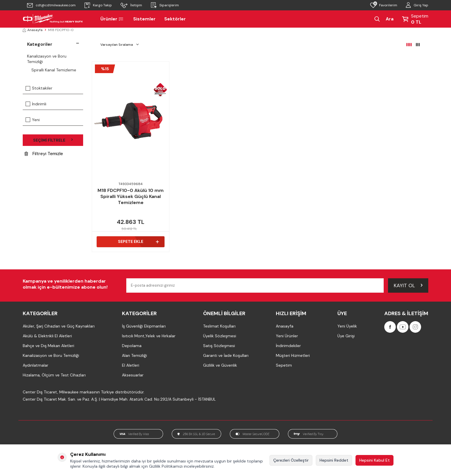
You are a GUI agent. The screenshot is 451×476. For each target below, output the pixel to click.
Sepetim (284, 365)
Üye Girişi (346, 336)
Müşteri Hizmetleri (293, 355)
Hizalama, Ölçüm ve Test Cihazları (54, 375)
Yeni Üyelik (347, 326)
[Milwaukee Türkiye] (53, 19)
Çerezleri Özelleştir (291, 460)
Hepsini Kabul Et (374, 460)
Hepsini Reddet (334, 460)
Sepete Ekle (138, 241)
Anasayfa (33, 30)
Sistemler (144, 19)
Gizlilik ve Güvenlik (220, 365)
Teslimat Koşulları (219, 326)
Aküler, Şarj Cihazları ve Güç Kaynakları (59, 326)
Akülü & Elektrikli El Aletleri (47, 336)
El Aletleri (131, 365)
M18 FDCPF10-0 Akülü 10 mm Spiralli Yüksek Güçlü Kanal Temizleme (131, 197)
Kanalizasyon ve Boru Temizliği (47, 59)
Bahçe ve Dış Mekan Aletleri (48, 346)
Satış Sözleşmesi (219, 346)
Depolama (132, 346)
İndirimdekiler (288, 346)
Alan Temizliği (134, 355)
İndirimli (36, 104)
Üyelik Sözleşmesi (220, 336)
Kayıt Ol (408, 285)
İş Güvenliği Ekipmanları (144, 326)
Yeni (33, 120)
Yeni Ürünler (287, 336)
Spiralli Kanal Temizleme (54, 70)
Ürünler (112, 19)
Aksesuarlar (133, 375)
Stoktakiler (39, 88)
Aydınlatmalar (36, 365)
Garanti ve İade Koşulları (226, 355)
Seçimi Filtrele (53, 140)
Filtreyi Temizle (44, 154)
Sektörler (175, 19)
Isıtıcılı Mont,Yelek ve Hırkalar (149, 336)
